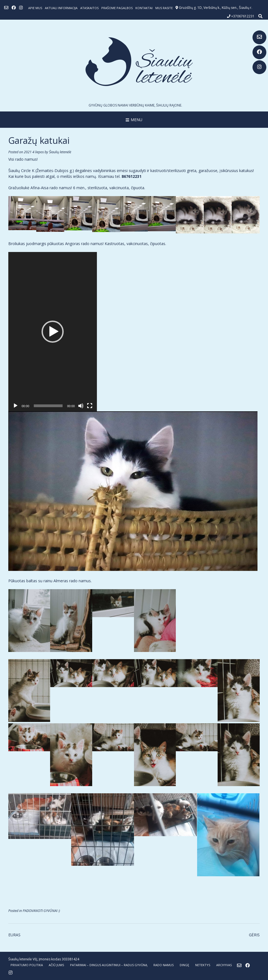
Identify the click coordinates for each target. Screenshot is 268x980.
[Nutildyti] (81, 406)
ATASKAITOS (89, 8)
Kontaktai (144, 8)
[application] (53, 332)
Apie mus (35, 8)
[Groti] (16, 406)
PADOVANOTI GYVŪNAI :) (41, 911)
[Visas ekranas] (90, 406)
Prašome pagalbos (117, 8)
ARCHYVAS (224, 965)
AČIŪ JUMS (56, 965)
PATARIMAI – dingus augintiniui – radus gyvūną (109, 965)
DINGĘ (184, 965)
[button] (53, 332)
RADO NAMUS (163, 965)
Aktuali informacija (61, 8)
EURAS (14, 935)
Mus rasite (164, 8)
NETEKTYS (203, 965)
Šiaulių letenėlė (60, 152)
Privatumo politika (27, 965)
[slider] (48, 406)
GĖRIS (254, 935)
